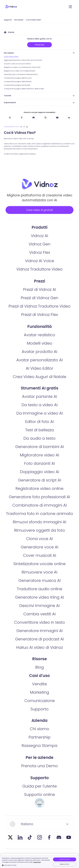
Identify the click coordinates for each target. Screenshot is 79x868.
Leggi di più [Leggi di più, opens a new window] (37, 862)
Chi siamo (39, 733)
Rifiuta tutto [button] (65, 864)
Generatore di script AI (40, 485)
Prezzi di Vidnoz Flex (39, 319)
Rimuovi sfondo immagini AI (39, 527)
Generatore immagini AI (39, 635)
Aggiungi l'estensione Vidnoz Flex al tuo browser (23, 60)
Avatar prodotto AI (39, 356)
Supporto (8, 20)
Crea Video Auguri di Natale (39, 381)
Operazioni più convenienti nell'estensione (21, 74)
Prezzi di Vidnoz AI (40, 294)
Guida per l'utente (40, 791)
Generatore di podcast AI (39, 644)
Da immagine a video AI (40, 418)
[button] (26, 865)
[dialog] (39, 862)
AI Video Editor (40, 373)
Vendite (39, 689)
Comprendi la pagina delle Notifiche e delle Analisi (24, 89)
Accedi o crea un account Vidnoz (17, 64)
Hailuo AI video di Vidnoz (39, 652)
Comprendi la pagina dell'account (18, 78)
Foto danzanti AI (40, 468)
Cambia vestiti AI (39, 619)
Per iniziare (19, 20)
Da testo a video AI (40, 409)
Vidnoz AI (39, 240)
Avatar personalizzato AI (39, 365)
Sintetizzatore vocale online (39, 568)
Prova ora (39, 45)
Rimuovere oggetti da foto (40, 535)
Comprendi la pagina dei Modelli (17, 85)
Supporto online (40, 799)
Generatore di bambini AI (40, 451)
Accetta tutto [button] (65, 859)
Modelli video (40, 348)
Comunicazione (40, 705)
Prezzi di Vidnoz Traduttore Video (40, 311)
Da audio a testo (39, 443)
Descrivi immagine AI (39, 610)
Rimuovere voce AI (39, 577)
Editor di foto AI (39, 426)
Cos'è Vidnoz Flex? (33, 20)
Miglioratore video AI (39, 460)
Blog (40, 672)
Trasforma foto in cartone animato (40, 518)
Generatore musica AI (40, 585)
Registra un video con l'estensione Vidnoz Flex (22, 67)
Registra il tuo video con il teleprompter (20, 71)
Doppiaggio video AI (40, 476)
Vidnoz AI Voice (40, 265)
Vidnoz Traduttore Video (39, 274)
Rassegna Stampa (39, 750)
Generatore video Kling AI (40, 602)
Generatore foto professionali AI (39, 501)
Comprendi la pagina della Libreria (18, 82)
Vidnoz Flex (40, 257)
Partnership (40, 742)
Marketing (40, 697)
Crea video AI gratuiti (40, 212)
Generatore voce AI (40, 552)
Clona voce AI (39, 543)
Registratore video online (39, 493)
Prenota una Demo (39, 770)
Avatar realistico (39, 339)
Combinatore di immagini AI (40, 510)
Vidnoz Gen (39, 249)
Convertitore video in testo (39, 627)
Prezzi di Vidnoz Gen (40, 302)
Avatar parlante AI (40, 401)
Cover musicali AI (40, 560)
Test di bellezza (40, 435)
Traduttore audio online (40, 593)
